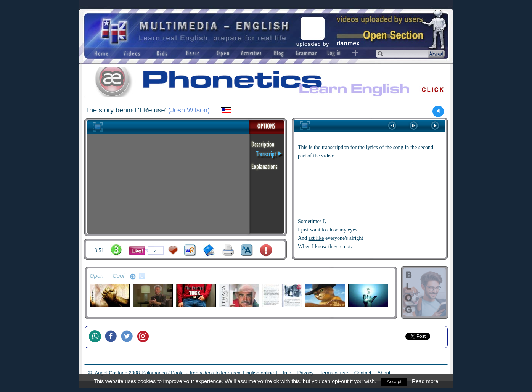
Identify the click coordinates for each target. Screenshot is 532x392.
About (384, 373)
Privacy (306, 373)
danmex (348, 43)
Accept (394, 381)
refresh (133, 276)
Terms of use (334, 373)
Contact (363, 373)
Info (287, 373)
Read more (426, 381)
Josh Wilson (189, 110)
